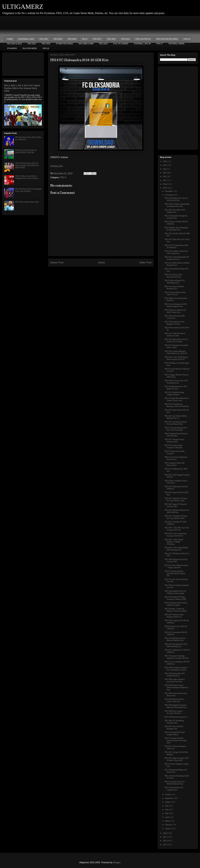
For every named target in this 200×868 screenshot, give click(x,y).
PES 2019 (72, 39)
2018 (165, 833)
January (168, 829)
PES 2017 (97, 39)
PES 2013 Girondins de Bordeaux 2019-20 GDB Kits (177, 405)
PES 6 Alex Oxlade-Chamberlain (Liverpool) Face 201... (177, 205)
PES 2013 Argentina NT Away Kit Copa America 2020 (176, 499)
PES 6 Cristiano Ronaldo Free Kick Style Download (176, 429)
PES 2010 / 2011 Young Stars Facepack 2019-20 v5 (176, 535)
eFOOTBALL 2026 (26, 39)
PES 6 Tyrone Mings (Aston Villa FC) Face (175, 294)
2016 (165, 841)
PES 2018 (111, 39)
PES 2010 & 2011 (14, 44)
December (169, 191)
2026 (165, 161)
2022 (165, 177)
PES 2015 (103, 44)
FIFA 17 (160, 44)
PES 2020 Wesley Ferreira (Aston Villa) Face (175, 700)
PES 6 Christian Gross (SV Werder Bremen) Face (175, 783)
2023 (165, 173)
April (167, 817)
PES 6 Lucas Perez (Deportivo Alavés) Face (176, 458)
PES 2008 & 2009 (86, 44)
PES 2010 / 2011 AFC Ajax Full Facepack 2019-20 (177, 529)
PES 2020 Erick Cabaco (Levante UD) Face (174, 712)
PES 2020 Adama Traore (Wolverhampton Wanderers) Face (176, 687)
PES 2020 (58, 39)
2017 (165, 837)
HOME (10, 39)
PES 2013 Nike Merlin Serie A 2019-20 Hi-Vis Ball (176, 340)
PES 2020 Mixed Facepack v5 (176, 717)
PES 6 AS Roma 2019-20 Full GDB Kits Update (176, 604)
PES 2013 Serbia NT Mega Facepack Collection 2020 (175, 598)
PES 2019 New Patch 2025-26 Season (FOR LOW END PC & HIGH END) (27, 165)
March (168, 821)
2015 (165, 845)
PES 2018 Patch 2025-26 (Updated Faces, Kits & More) (28, 190)
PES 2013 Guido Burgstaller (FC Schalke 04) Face (177, 258)
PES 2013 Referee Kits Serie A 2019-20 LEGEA (176, 199)
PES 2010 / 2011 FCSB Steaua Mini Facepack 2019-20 (176, 358)
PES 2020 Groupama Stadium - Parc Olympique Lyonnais (176, 669)
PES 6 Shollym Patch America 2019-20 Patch (176, 435)
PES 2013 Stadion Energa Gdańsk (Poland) (174, 393)
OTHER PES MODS (64, 44)
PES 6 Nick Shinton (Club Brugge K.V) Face (175, 323)
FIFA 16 (46, 48)
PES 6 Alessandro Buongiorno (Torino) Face (176, 217)
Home (101, 262)
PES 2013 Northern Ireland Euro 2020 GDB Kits (177, 511)
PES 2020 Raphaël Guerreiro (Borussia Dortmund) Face (176, 706)
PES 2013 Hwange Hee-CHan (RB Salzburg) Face (176, 645)
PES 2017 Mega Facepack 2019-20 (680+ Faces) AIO (177, 759)
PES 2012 (32, 44)
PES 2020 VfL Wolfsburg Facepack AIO (174, 722)
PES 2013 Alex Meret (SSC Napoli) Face (175, 211)
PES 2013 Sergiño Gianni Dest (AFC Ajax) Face (176, 252)
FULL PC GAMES (121, 44)
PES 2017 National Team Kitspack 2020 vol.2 (174, 616)
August (168, 802)
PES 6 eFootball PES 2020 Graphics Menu (175, 733)
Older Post (145, 262)
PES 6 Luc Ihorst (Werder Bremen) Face (174, 288)
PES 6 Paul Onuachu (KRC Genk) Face (175, 317)
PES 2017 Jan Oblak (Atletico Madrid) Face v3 (176, 417)
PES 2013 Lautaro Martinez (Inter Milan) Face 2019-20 (176, 352)
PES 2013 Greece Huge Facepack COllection (174, 446)
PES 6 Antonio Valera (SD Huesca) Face (175, 464)
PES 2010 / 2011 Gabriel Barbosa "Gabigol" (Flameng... (174, 542)
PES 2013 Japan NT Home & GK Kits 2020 (176, 505)
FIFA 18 (187, 39)
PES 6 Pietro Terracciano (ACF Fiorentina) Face (176, 382)
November (169, 195)
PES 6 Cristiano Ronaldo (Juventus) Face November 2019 (176, 740)
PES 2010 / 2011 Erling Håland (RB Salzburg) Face (176, 549)
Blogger (117, 862)
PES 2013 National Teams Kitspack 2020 (174, 441)
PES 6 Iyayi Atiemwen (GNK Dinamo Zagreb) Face (176, 305)
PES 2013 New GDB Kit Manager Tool (174, 728)
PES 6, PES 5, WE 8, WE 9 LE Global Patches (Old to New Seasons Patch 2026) (22, 88)
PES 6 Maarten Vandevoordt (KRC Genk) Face (175, 311)
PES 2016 (46, 44)
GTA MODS (12, 48)
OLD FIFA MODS (30, 48)
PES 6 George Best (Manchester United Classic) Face (177, 399)
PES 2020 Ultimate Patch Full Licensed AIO (176, 561)
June (167, 810)
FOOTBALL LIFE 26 (142, 44)
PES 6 (85, 39)
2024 (165, 169)
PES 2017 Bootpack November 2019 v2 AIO (176, 346)
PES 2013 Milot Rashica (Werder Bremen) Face (177, 264)
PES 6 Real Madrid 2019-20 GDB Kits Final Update (175, 592)
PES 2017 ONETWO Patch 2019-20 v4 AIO (175, 335)
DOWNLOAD (57, 166)
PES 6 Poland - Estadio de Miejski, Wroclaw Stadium (176, 610)
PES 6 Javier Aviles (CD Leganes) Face (174, 789)
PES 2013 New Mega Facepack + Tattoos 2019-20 (176, 566)
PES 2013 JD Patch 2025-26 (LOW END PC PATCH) (26, 151)
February (169, 825)
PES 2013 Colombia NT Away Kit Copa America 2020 (176, 517)
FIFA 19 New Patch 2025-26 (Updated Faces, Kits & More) (27, 177)
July (167, 806)
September (169, 798)
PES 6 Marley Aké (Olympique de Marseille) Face (176, 229)
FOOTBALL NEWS (176, 44)
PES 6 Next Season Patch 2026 (27, 202)
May (167, 813)
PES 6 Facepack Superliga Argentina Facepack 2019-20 (176, 657)
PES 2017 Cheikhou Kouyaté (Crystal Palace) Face (176, 423)
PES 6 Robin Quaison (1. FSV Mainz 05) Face (176, 388)
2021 (165, 180)
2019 (165, 188)
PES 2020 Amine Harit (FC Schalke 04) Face (175, 675)
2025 (165, 165)
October (168, 795)
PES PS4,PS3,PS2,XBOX (167, 39)
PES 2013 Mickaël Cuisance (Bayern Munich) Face (175, 639)
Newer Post (57, 262)
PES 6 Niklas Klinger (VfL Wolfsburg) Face (175, 282)
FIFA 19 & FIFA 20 (143, 39)
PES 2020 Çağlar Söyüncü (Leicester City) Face (175, 680)
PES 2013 (125, 39)
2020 (165, 184)
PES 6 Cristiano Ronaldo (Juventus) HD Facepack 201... (175, 573)
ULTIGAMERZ (23, 7)
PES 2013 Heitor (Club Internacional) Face (173, 276)
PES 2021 (44, 39)
